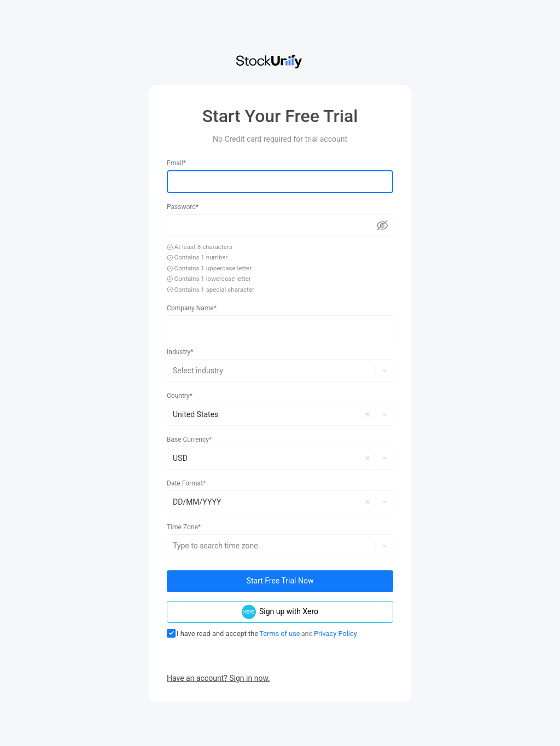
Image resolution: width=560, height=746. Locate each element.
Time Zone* (184, 527)
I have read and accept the (212, 633)
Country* (180, 396)
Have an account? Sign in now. (218, 678)
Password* (183, 207)
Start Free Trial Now (280, 581)
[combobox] (174, 371)
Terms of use (280, 634)
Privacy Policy (336, 634)
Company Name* (192, 308)
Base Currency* (189, 439)
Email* (176, 163)
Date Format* (186, 483)
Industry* (180, 352)
